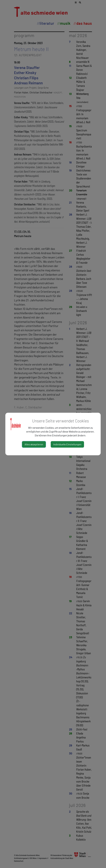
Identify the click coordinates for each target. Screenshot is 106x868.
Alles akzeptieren (34, 444)
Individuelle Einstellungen (67, 444)
